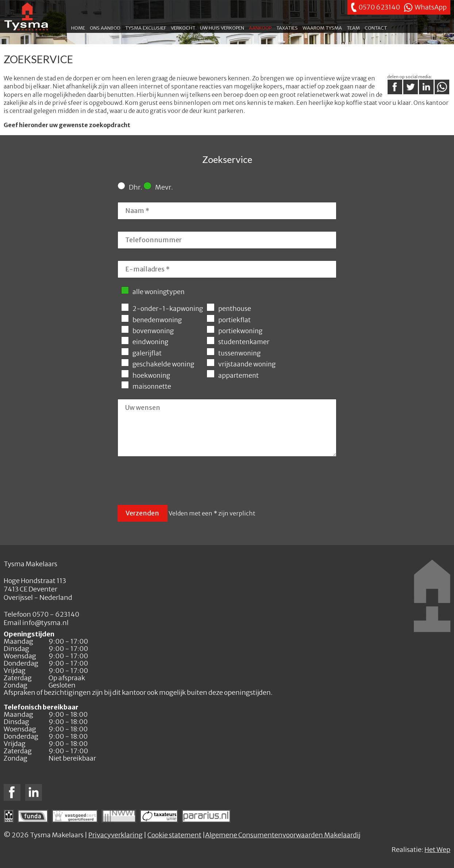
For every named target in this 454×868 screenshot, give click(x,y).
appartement (232, 376)
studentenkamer (238, 342)
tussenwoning (233, 353)
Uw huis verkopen (222, 27)
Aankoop (260, 27)
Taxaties (287, 27)
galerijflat (141, 353)
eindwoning (145, 342)
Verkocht (183, 27)
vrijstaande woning (241, 364)
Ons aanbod (105, 27)
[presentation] (173, 482)
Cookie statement (174, 835)
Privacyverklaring (116, 835)
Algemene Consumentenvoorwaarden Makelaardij (283, 835)
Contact (376, 27)
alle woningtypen (153, 292)
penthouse (229, 309)
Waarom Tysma (322, 27)
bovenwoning (147, 331)
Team (353, 27)
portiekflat (228, 320)
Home (78, 27)
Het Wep (437, 850)
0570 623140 (379, 7)
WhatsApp (431, 7)
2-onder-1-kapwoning (162, 309)
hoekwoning (146, 376)
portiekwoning (234, 331)
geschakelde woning (158, 364)
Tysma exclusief (146, 27)
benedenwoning (151, 320)
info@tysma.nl (45, 623)
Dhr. (130, 187)
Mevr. (158, 187)
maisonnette (146, 387)
